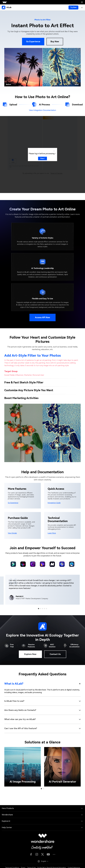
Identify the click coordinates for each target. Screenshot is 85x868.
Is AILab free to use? (14, 701)
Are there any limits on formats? (20, 710)
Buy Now (55, 42)
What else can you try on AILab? (20, 719)
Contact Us (55, 654)
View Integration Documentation (42, 110)
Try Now (73, 7)
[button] (39, 609)
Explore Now (30, 654)
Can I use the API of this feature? (21, 728)
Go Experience (33, 42)
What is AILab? (14, 684)
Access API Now (42, 317)
